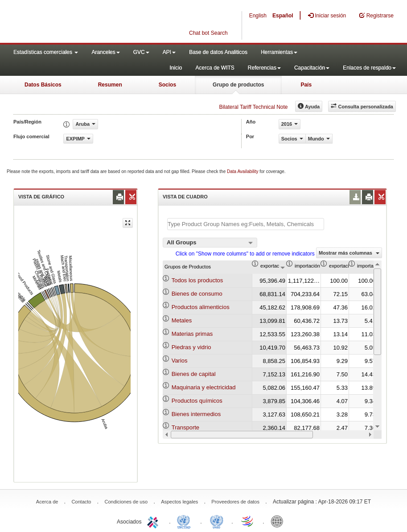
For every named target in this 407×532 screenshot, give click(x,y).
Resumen (110, 85)
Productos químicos (197, 401)
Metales (182, 320)
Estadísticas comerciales (46, 52)
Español (283, 16)
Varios (180, 361)
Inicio (176, 68)
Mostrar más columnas (349, 253)
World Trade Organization (248, 521)
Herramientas (279, 52)
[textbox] (246, 224)
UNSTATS (217, 521)
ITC (154, 521)
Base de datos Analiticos (218, 52)
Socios (167, 85)
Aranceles (105, 52)
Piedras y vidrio (191, 347)
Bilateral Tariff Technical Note (253, 107)
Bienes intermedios (196, 414)
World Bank (279, 521)
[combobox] (210, 243)
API (169, 52)
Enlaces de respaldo (369, 68)
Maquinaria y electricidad (204, 387)
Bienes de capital (194, 374)
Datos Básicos (43, 85)
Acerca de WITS (215, 68)
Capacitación (312, 68)
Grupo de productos (238, 85)
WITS (89, 22)
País (306, 85)
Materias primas (192, 334)
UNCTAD (185, 521)
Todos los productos (197, 280)
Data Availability (243, 171)
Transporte (185, 427)
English (258, 16)
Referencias (264, 68)
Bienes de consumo (197, 294)
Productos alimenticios (201, 307)
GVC (141, 52)
